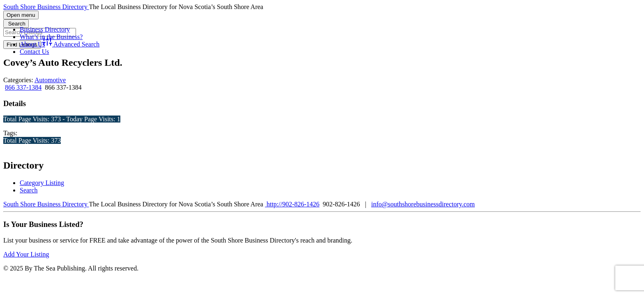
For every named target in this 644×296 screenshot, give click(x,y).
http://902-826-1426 (292, 204)
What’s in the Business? (51, 37)
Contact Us (34, 52)
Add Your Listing (26, 254)
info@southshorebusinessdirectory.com (423, 204)
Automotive (50, 80)
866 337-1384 (23, 87)
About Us (32, 44)
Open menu (21, 15)
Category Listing (42, 183)
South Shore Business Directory (46, 7)
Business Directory (45, 29)
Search (29, 190)
